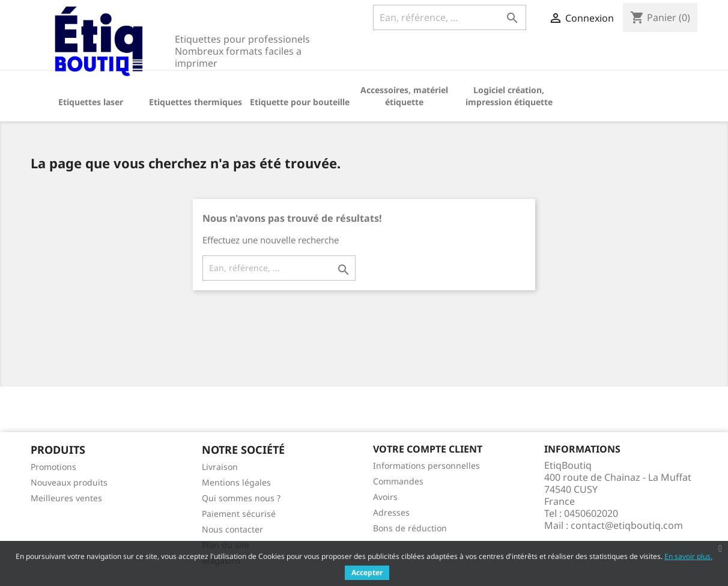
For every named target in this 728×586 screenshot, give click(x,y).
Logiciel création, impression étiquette (509, 96)
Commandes (398, 481)
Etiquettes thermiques (196, 102)
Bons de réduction (410, 528)
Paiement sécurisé (239, 514)
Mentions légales (236, 482)
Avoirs (385, 497)
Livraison (220, 467)
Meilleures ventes (66, 498)
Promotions (53, 467)
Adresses (391, 512)
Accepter (367, 572)
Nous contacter (232, 529)
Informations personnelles (426, 465)
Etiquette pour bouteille (300, 102)
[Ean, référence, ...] (450, 17)
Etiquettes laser (91, 102)
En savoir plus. (688, 556)
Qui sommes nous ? (241, 498)
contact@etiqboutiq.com (627, 525)
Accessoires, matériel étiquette (404, 96)
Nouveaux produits (69, 482)
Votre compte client (428, 449)
